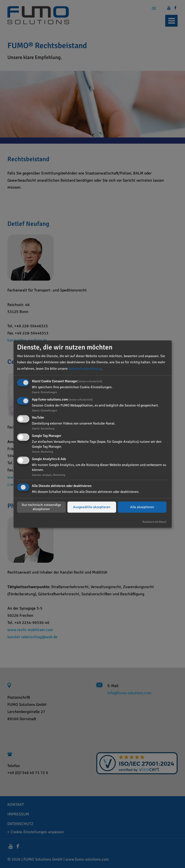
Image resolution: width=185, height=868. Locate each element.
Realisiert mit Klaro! (154, 522)
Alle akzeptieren (142, 507)
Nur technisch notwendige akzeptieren (41, 507)
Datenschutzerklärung (85, 369)
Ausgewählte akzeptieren (92, 507)
